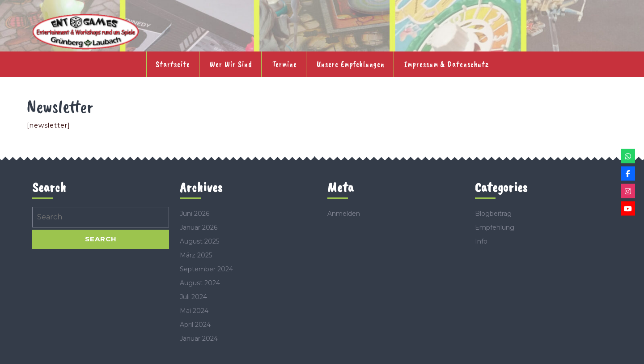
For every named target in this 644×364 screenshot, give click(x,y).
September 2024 (206, 269)
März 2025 (196, 255)
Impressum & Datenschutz (447, 64)
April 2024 (195, 325)
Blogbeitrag (493, 214)
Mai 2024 (194, 311)
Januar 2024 (199, 338)
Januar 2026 (199, 227)
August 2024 (200, 283)
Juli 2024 (193, 297)
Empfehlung (495, 227)
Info (481, 241)
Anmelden (344, 214)
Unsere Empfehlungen (351, 64)
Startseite (173, 64)
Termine (284, 64)
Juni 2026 (195, 214)
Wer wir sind (231, 64)
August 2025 (199, 241)
